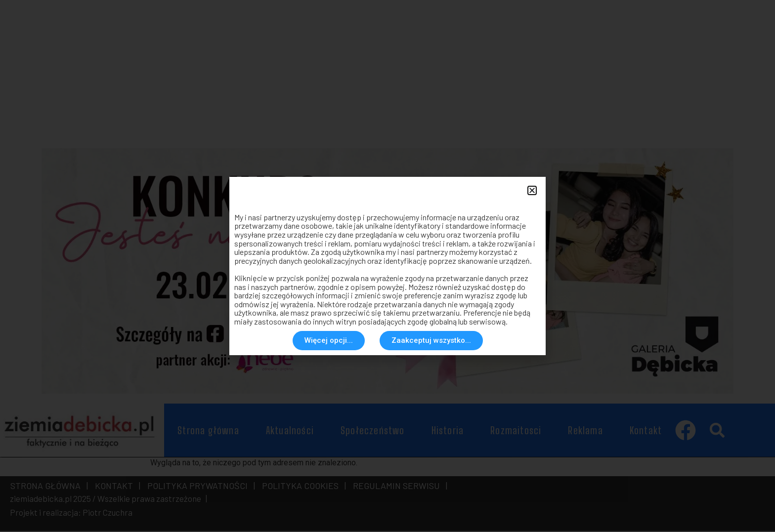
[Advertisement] (338, 69)
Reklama (585, 432)
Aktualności (290, 432)
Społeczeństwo (373, 432)
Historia (448, 432)
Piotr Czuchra (108, 514)
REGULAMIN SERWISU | (398, 487)
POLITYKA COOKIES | (302, 487)
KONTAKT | (116, 487)
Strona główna (208, 432)
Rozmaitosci (516, 432)
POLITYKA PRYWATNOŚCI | (199, 487)
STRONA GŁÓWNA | (49, 487)
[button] (717, 432)
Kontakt (646, 432)
